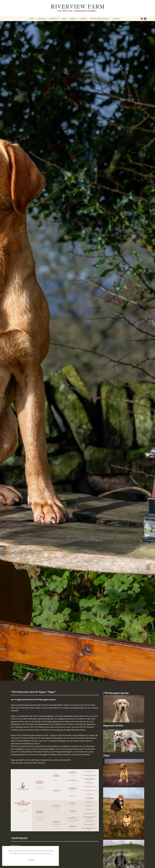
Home (32, 19)
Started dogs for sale (99, 19)
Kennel (73, 19)
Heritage (42, 19)
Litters (83, 19)
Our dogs (53, 19)
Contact (116, 19)
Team (63, 19)
